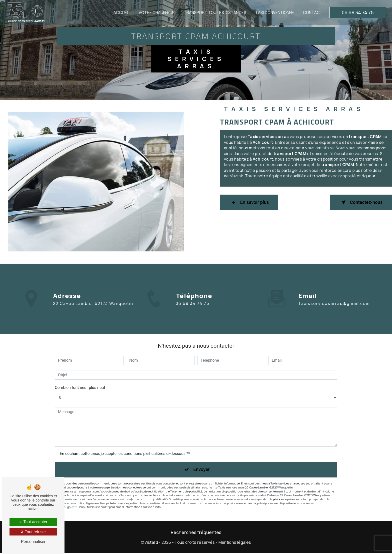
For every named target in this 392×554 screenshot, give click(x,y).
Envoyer (202, 470)
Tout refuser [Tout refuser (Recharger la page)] (33, 532)
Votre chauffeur (156, 13)
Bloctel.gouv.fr (67, 508)
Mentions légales (235, 543)
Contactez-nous (359, 202)
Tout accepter (33, 522)
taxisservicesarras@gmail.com (334, 293)
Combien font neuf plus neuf (80, 388)
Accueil (121, 13)
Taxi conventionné (274, 13)
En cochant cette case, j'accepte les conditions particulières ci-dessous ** (125, 454)
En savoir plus (251, 202)
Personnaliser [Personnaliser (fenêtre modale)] (33, 542)
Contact (312, 13)
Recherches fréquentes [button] (196, 533)
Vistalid (151, 543)
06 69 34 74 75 (357, 13)
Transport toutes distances (214, 13)
